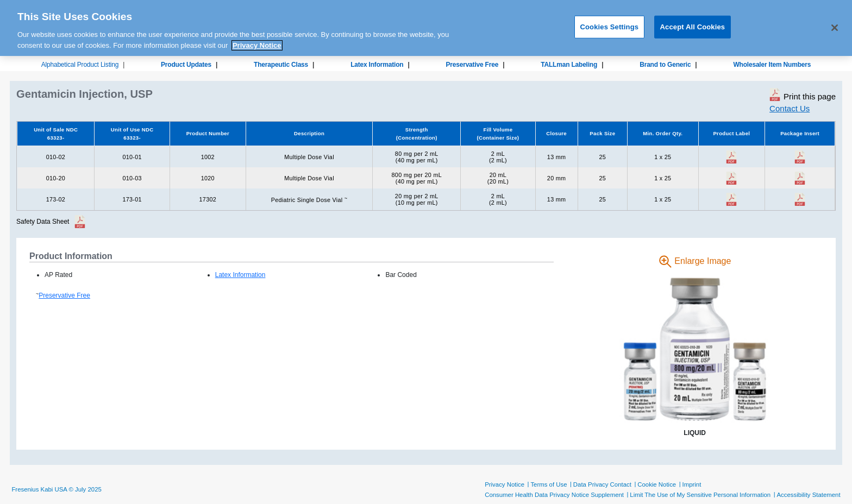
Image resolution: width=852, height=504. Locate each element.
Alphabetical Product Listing (80, 65)
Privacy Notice (505, 484)
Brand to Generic (665, 65)
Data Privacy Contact (602, 484)
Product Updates (186, 65)
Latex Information (377, 65)
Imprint (692, 484)
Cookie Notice (657, 484)
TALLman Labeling (569, 65)
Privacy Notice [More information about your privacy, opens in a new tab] (257, 40)
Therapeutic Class (281, 65)
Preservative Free (472, 65)
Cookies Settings (610, 22)
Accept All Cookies (693, 22)
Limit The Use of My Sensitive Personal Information (700, 495)
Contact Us (790, 108)
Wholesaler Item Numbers (772, 65)
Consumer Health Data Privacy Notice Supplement (554, 495)
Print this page (803, 94)
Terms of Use (549, 484)
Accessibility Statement (808, 495)
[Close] (835, 23)
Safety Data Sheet (43, 222)
